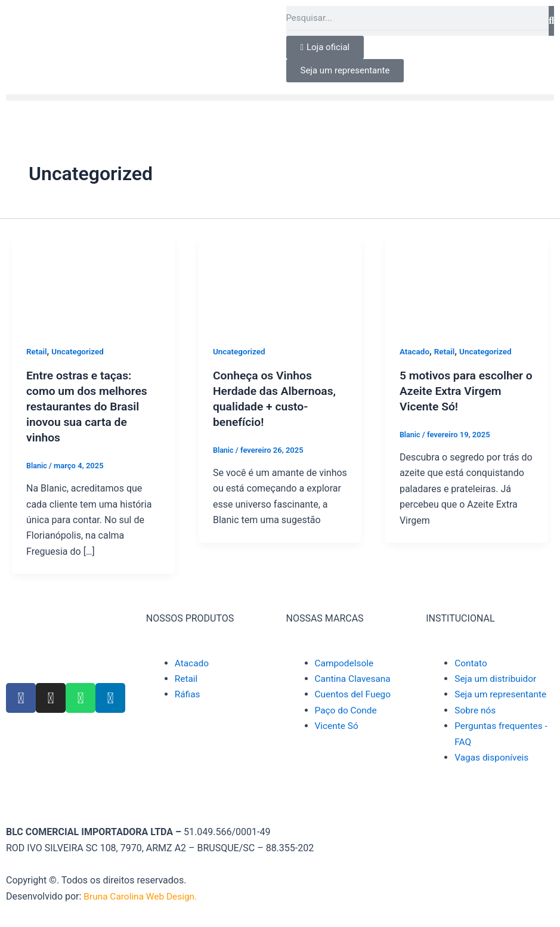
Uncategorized (80, 351)
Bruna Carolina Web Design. (143, 896)
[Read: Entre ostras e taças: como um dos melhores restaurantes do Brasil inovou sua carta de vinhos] (93, 283)
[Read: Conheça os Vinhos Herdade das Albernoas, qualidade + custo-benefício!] (280, 283)
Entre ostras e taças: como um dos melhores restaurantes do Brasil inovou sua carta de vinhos (89, 406)
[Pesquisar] (551, 21)
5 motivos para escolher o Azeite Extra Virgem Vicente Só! (464, 391)
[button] (280, 98)
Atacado (415, 351)
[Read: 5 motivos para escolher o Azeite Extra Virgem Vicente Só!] (467, 283)
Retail (37, 351)
